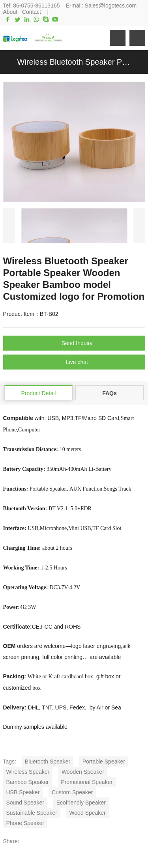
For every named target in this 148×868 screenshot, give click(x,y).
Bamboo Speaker (28, 782)
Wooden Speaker (83, 772)
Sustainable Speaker (32, 813)
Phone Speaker (25, 823)
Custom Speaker (72, 792)
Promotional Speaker (87, 782)
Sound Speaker (25, 803)
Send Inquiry (77, 343)
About (10, 12)
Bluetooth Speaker (48, 762)
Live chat (77, 362)
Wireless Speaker (28, 772)
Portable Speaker (104, 762)
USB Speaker (23, 792)
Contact (32, 12)
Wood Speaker (87, 813)
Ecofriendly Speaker (81, 803)
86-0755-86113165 (36, 6)
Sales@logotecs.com (111, 6)
